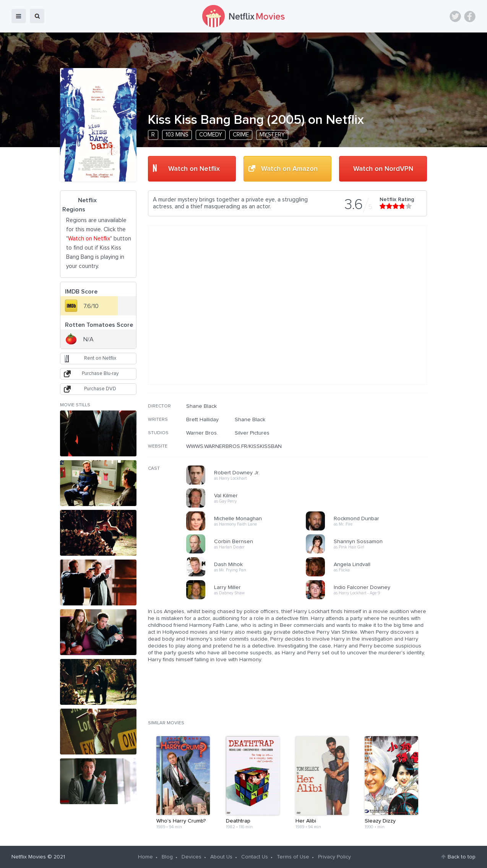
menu (19, 16)
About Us (221, 857)
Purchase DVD (100, 389)
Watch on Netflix (194, 169)
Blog (167, 857)
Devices (192, 857)
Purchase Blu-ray (100, 374)
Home (145, 857)
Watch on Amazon (289, 169)
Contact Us (255, 857)
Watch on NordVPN (383, 169)
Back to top (462, 857)
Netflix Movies (29, 857)
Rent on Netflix (100, 358)
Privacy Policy (334, 857)
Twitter (455, 16)
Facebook (470, 16)
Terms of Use (293, 857)
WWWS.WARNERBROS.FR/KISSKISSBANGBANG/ (244, 446)
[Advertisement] (370, 452)
